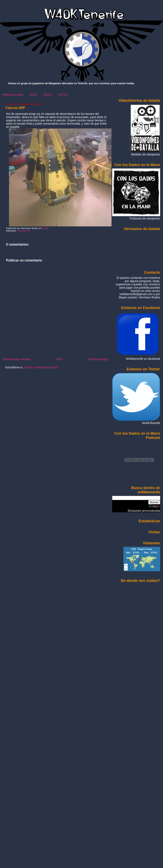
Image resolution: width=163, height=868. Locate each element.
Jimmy (48, 95)
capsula (21, 231)
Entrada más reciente (17, 359)
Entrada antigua (98, 359)
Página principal (13, 95)
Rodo (33, 95)
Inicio (59, 359)
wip (28, 231)
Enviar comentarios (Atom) (41, 367)
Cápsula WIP (15, 108)
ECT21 (63, 95)
